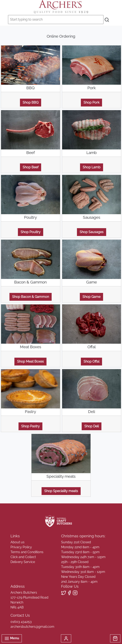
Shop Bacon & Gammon (31, 297)
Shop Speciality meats (61, 491)
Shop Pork (91, 102)
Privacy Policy (21, 547)
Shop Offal (91, 361)
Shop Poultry (31, 232)
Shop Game (91, 297)
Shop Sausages (92, 232)
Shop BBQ (31, 102)
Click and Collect (23, 557)
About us (17, 542)
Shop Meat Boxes (30, 361)
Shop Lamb (92, 167)
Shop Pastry (30, 426)
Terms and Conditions (27, 552)
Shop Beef (31, 167)
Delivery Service (23, 562)
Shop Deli (92, 426)
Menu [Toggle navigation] (12, 638)
